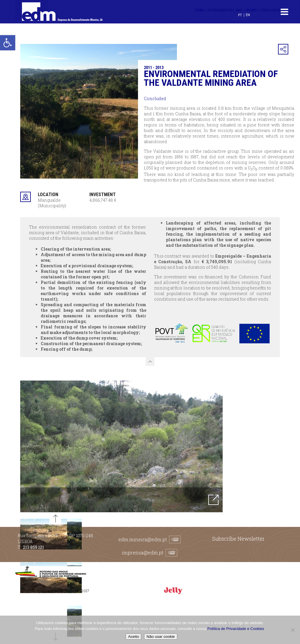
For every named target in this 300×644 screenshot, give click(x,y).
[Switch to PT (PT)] (240, 15)
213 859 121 (33, 547)
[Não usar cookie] (293, 630)
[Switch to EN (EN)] (248, 15)
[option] (121, 446)
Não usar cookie (161, 637)
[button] (8, 43)
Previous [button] (16, 446)
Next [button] (227, 446)
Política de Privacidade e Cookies (236, 629)
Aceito (133, 637)
